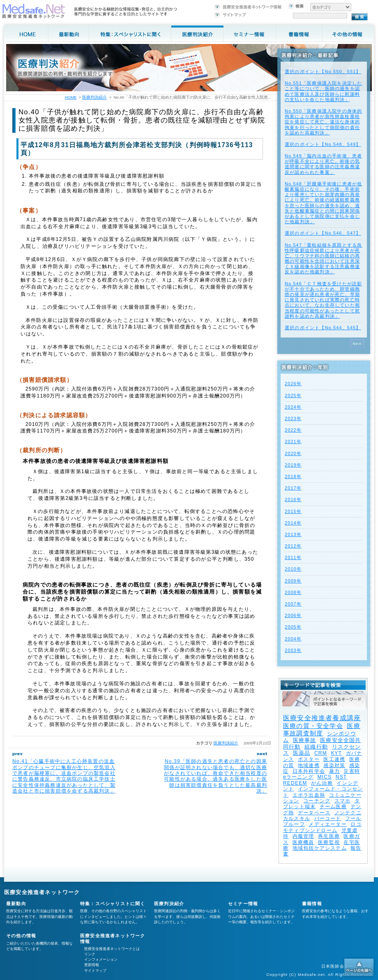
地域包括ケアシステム (320, 848)
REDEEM (295, 783)
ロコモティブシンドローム (322, 827)
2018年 (293, 476)
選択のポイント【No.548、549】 (323, 144)
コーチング (317, 801)
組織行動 (316, 747)
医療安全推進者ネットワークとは (112, 949)
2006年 (293, 615)
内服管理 (303, 836)
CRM (321, 753)
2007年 (293, 604)
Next (357, 344)
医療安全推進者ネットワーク (42, 892)
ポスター (309, 759)
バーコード (328, 818)
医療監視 (329, 842)
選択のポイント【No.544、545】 (323, 328)
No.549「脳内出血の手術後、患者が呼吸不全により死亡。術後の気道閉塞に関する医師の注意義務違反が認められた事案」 (323, 164)
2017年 (293, 488)
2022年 (293, 430)
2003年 (293, 650)
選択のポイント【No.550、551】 (323, 72)
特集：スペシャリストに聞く (113, 904)
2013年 (293, 534)
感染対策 (334, 765)
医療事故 (305, 740)
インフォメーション (101, 959)
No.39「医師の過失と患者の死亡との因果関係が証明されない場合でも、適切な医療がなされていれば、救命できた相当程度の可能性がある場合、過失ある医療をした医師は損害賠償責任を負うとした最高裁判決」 (216, 776)
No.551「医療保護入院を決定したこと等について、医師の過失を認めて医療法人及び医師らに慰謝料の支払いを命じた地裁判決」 (323, 91)
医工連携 (334, 759)
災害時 (352, 771)
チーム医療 (333, 807)
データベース (314, 813)
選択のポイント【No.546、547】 (323, 233)
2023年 (293, 418)
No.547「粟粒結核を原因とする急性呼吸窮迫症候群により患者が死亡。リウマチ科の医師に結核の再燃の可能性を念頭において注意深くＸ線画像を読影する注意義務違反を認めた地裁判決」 (323, 259)
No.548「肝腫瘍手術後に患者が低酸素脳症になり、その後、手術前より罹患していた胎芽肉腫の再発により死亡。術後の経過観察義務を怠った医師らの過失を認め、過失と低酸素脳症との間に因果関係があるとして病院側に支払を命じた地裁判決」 (323, 203)
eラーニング (298, 777)
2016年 (293, 499)
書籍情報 (312, 904)
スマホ (343, 801)
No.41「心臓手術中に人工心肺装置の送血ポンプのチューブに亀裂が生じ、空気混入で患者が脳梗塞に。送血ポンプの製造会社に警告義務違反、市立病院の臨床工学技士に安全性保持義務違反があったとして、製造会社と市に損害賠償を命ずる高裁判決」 (64, 776)
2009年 (293, 581)
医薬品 (302, 753)
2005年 (293, 627)
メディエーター (327, 824)
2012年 (293, 546)
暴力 (334, 771)
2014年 (293, 523)
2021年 (293, 441)
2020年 (293, 453)
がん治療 (322, 783)
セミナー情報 (243, 904)
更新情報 (92, 965)
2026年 (293, 384)
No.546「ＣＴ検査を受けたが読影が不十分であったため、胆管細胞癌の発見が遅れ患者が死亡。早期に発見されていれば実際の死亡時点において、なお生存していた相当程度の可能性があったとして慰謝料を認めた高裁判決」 (323, 300)
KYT (336, 753)
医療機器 (303, 842)
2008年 (293, 592)
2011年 (293, 557)
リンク (90, 954)
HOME (71, 97)
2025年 (293, 395)
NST (341, 777)
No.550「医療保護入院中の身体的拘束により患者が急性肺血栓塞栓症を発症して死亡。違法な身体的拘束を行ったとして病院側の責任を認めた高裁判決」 (323, 122)
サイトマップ (95, 971)
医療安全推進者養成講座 (322, 718)
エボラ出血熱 (309, 795)
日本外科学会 (309, 771)
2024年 (293, 407)
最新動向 (16, 904)
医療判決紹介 (226, 743)
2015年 (293, 511)
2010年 (293, 569)
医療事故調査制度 (322, 729)
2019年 (293, 465)
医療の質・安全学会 (313, 726)
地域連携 (309, 765)
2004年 (293, 639)
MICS (324, 777)
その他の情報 (21, 936)
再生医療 (329, 836)
